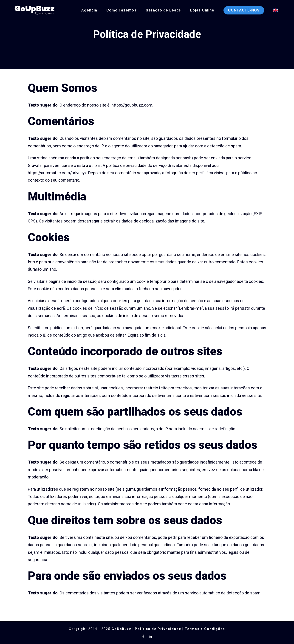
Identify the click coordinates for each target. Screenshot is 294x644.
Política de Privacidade (158, 629)
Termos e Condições (205, 629)
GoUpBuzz (122, 629)
